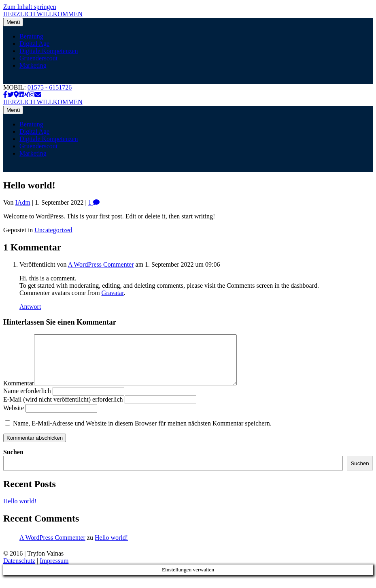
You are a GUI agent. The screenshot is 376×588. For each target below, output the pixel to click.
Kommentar (19, 393)
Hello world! (20, 511)
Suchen (13, 462)
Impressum (54, 570)
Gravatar (113, 293)
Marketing (33, 65)
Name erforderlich (27, 401)
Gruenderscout (38, 58)
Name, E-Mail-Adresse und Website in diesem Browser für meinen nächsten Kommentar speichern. (142, 433)
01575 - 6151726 (50, 87)
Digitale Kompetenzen (49, 51)
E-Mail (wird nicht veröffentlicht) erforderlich (63, 409)
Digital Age (34, 44)
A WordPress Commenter (101, 264)
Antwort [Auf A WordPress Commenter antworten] (30, 307)
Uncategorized (53, 230)
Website (14, 418)
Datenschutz (19, 570)
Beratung (31, 36)
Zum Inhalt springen (30, 7)
